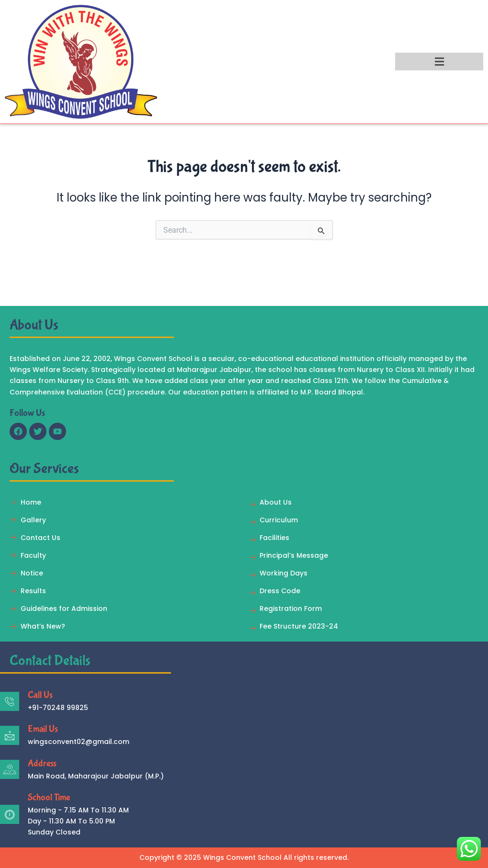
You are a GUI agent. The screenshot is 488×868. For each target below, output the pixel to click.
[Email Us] (10, 735)
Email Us (43, 729)
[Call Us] (10, 701)
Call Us (40, 695)
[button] (439, 62)
